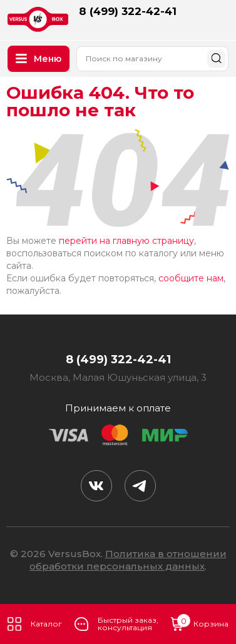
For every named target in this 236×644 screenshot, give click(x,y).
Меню (38, 59)
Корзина (200, 624)
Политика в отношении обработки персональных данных (128, 560)
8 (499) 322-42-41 (128, 11)
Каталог (35, 624)
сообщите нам (191, 278)
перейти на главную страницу (126, 241)
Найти (216, 58)
